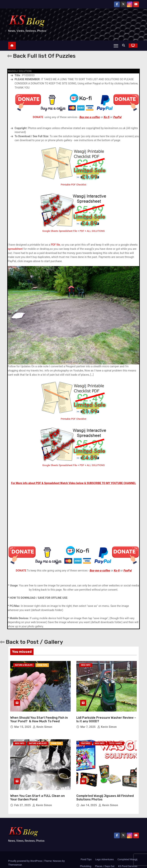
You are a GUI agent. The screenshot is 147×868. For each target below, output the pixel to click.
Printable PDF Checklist (73, 185)
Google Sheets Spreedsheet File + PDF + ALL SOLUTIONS (73, 231)
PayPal (117, 117)
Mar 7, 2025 (88, 724)
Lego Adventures (104, 853)
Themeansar (15, 858)
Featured (86, 740)
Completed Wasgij (127, 853)
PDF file (55, 245)
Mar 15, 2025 (23, 724)
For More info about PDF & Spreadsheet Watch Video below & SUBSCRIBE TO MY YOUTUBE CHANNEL (74, 483)
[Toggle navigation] (116, 46)
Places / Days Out (105, 860)
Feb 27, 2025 (23, 799)
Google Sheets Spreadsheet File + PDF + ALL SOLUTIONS (73, 465)
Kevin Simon (43, 724)
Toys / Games (116, 740)
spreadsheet (15, 249)
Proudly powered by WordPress (25, 854)
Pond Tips (42, 665)
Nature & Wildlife (24, 665)
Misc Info (86, 665)
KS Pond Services (128, 860)
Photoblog (86, 860)
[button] (124, 46)
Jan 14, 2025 (89, 799)
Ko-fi (107, 117)
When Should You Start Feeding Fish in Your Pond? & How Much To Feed (39, 716)
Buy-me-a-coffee (90, 117)
